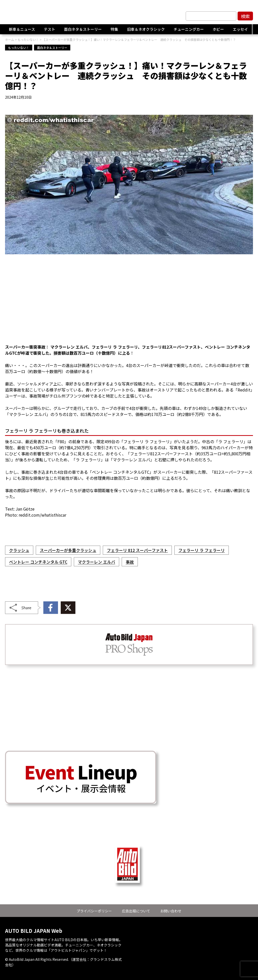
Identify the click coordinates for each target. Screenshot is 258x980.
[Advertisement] (129, 302)
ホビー (218, 29)
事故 (130, 562)
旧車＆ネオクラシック (146, 29)
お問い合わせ (171, 911)
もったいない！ (19, 48)
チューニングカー (189, 29)
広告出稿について (136, 911)
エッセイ (240, 29)
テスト (50, 29)
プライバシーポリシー (94, 911)
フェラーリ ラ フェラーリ (202, 550)
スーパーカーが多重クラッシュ (68, 550)
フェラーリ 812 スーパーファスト (137, 550)
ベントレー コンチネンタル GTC (38, 562)
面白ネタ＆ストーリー (83, 29)
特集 (114, 29)
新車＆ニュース (22, 29)
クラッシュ (19, 550)
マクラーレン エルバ (96, 562)
